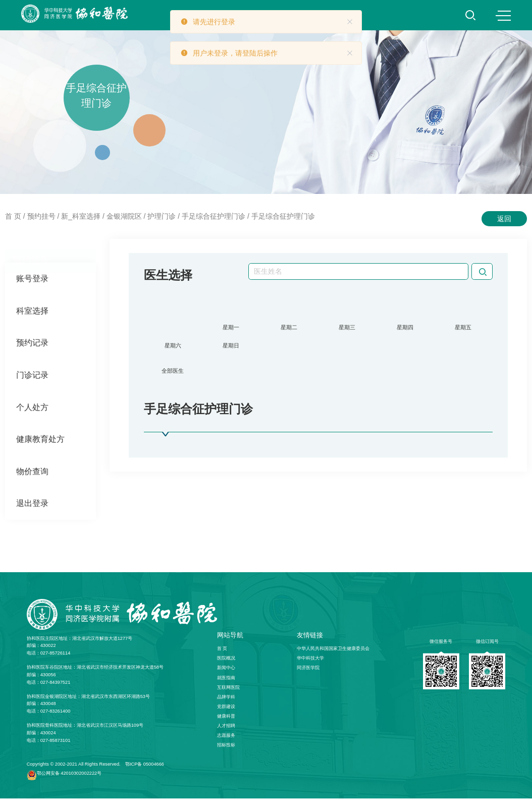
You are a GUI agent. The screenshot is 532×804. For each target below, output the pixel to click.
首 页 (13, 216)
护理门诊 (162, 216)
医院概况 (226, 664)
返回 (504, 219)
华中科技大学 (310, 664)
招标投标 (226, 750)
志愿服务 (226, 741)
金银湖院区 (124, 216)
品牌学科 (226, 702)
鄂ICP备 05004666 (145, 770)
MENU (503, 16)
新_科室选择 (81, 216)
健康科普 (226, 722)
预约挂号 (41, 216)
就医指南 (226, 683)
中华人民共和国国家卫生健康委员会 (333, 655)
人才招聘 (226, 731)
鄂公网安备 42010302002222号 (69, 779)
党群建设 (226, 712)
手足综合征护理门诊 (214, 216)
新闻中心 (226, 674)
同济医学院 (308, 674)
